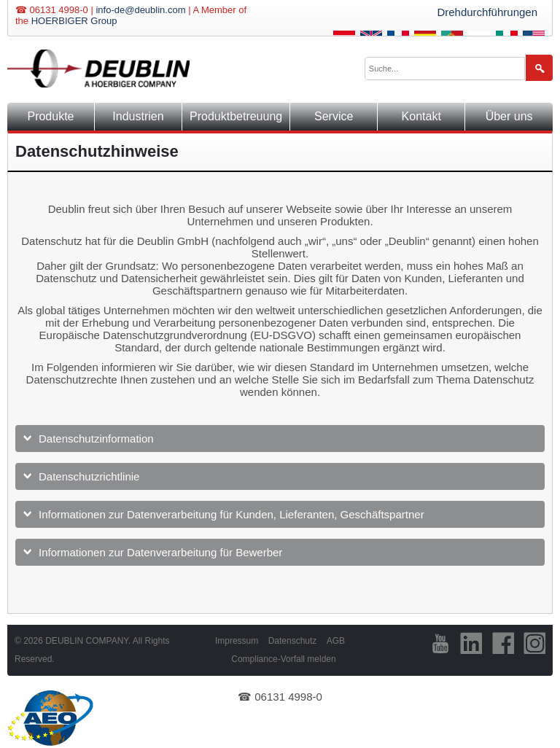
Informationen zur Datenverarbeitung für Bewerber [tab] (160, 552)
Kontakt (421, 116)
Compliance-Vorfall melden (283, 659)
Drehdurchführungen (487, 12)
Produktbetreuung (236, 116)
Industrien (138, 116)
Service (334, 116)
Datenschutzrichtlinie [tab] (89, 476)
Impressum (237, 641)
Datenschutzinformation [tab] (96, 439)
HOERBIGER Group (74, 21)
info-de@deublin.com (140, 10)
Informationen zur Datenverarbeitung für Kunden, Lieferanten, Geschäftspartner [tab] (232, 514)
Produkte (50, 116)
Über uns (509, 116)
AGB (336, 641)
